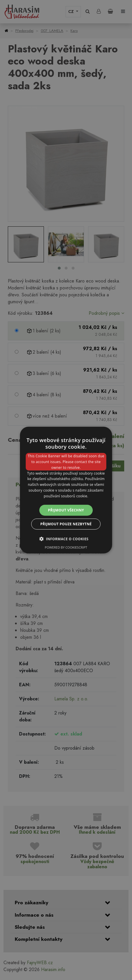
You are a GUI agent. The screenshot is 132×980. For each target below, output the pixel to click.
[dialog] (66, 490)
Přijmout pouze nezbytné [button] (66, 524)
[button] (66, 539)
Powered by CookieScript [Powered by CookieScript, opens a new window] (66, 547)
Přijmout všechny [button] (66, 510)
